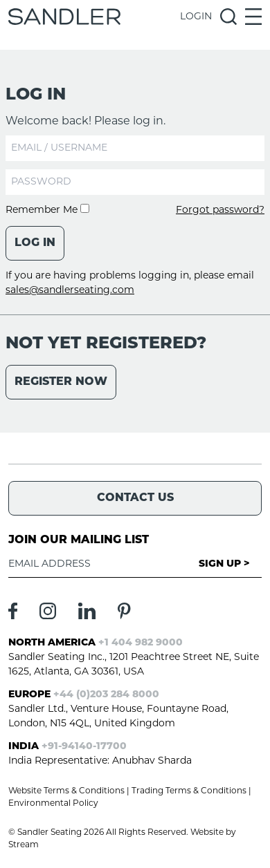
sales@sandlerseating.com (70, 291)
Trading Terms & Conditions (189, 791)
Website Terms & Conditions (66, 791)
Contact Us (135, 498)
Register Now (61, 382)
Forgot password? (220, 210)
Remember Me (47, 210)
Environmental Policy (53, 804)
